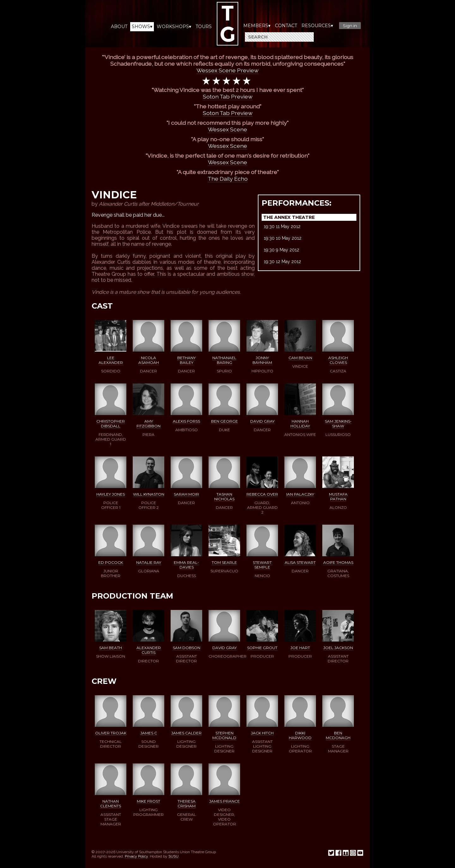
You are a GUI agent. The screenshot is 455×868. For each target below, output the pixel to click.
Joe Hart (300, 648)
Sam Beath (111, 648)
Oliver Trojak (111, 733)
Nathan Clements (111, 804)
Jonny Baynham (262, 360)
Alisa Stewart (300, 562)
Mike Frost (149, 801)
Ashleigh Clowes (338, 360)
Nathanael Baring (224, 360)
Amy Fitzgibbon (149, 424)
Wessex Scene (227, 129)
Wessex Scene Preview (227, 70)
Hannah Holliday (300, 424)
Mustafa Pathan (338, 497)
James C (149, 733)
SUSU (173, 856)
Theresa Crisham (187, 804)
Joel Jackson (338, 648)
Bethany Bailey (186, 360)
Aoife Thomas (338, 562)
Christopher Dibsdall (111, 424)
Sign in (350, 26)
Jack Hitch (262, 733)
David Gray (262, 421)
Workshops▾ (174, 27)
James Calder (186, 733)
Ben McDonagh (338, 735)
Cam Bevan (300, 358)
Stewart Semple (262, 565)
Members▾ (257, 26)
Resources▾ (317, 26)
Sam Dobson (187, 648)
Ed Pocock (111, 562)
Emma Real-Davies (186, 565)
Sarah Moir (186, 494)
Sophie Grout (262, 648)
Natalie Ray (149, 562)
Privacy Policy (136, 856)
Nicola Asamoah (149, 360)
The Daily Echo (228, 179)
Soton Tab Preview (228, 96)
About (119, 27)
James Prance (224, 801)
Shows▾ (142, 27)
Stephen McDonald (224, 735)
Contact (286, 26)
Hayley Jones (111, 494)
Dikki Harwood (300, 735)
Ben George (224, 421)
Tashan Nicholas (224, 497)
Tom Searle (224, 562)
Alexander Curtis (149, 650)
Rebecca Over (262, 494)
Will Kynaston (149, 494)
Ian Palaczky (300, 494)
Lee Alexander (111, 360)
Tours (204, 27)
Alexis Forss (186, 421)
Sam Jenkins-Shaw (338, 424)
